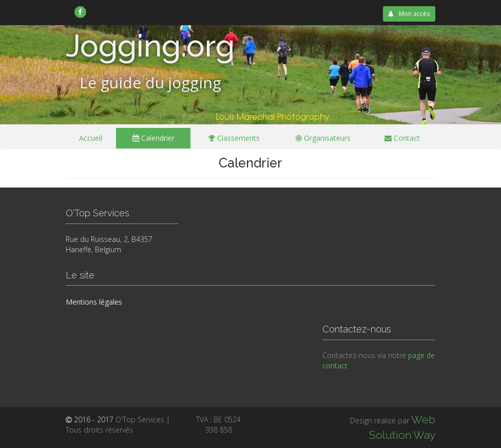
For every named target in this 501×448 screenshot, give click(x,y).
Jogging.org (150, 46)
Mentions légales (94, 302)
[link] (80, 12)
